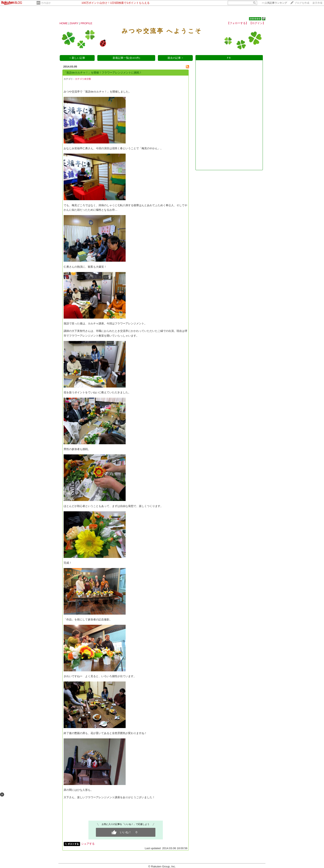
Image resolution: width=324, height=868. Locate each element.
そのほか (46, 3)
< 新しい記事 (77, 58)
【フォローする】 (238, 23)
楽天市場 (317, 3)
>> (274, 3)
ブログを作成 (302, 3)
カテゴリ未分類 (83, 79)
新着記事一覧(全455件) (126, 58)
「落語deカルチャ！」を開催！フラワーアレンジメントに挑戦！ (103, 73)
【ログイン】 (257, 23)
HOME (64, 23)
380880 (255, 19)
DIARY (74, 23)
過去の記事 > (175, 58)
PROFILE (86, 23)
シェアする (88, 844)
